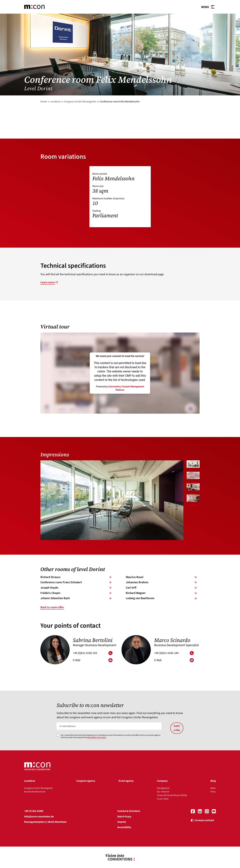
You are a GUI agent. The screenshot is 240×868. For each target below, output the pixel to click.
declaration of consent (97, 737)
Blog (213, 781)
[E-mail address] (109, 726)
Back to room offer (52, 607)
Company (162, 781)
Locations (55, 102)
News (213, 788)
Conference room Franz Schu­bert (76, 582)
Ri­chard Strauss (76, 577)
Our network (163, 792)
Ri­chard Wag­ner (161, 593)
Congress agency (86, 781)
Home (44, 102)
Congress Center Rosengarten (80, 102)
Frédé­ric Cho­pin (76, 593)
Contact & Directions (129, 811)
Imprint (122, 822)
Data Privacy (124, 817)
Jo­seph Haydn (76, 588)
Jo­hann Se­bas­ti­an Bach (76, 598)
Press (213, 792)
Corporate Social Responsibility (172, 795)
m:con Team (163, 799)
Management (163, 788)
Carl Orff (161, 588)
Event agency (126, 781)
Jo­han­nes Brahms (161, 582)
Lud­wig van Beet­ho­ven (161, 598)
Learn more (48, 282)
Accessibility (124, 827)
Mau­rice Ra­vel (161, 577)
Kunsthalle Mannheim (35, 792)
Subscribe (177, 728)
